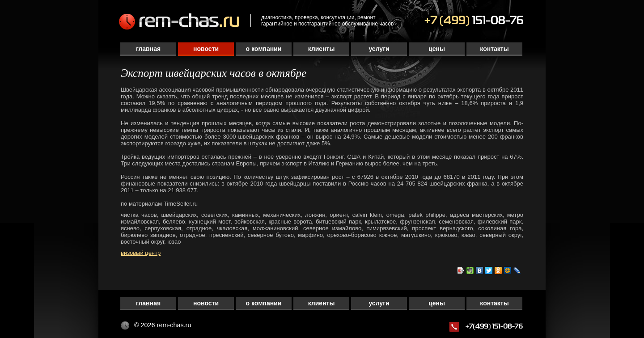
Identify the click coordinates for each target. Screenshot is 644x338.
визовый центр (141, 253)
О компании (264, 49)
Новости (206, 49)
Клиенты (322, 49)
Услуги (379, 49)
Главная (148, 49)
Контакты (494, 49)
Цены (437, 49)
